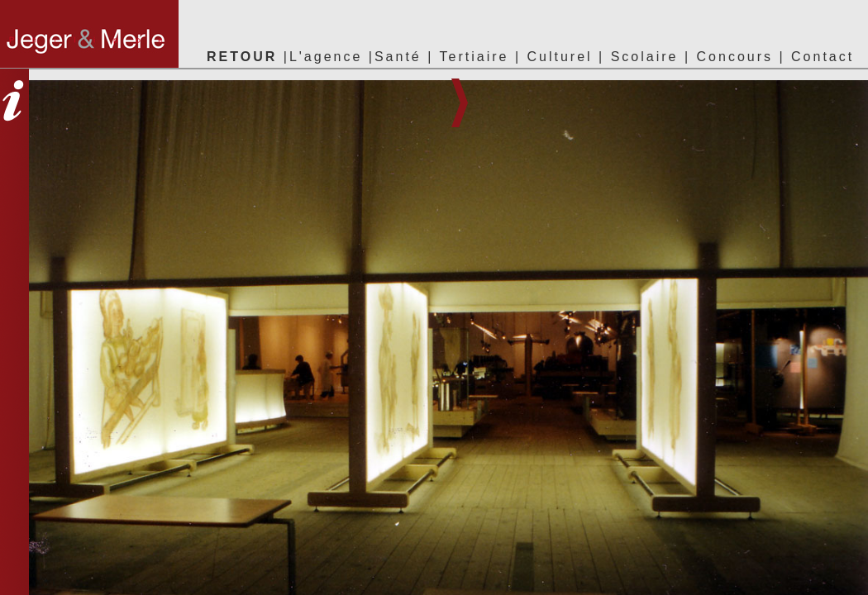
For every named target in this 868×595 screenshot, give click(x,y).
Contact (823, 57)
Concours (735, 57)
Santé (398, 57)
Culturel (559, 57)
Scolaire (645, 57)
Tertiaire (477, 57)
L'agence (326, 57)
